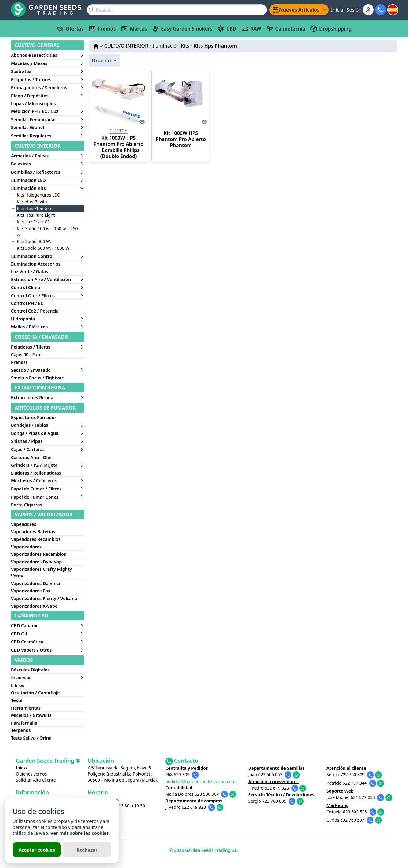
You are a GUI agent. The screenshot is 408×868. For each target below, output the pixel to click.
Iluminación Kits (172, 46)
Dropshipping (331, 29)
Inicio (21, 768)
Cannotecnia (286, 29)
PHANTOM (118, 131)
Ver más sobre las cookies (80, 833)
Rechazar (87, 850)
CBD (227, 29)
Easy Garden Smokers (182, 29)
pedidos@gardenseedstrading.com (200, 781)
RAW (251, 29)
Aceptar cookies (36, 850)
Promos (102, 29)
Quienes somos (31, 774)
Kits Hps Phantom (215, 46)
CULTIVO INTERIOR (128, 46)
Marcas (134, 29)
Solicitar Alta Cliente (36, 780)
